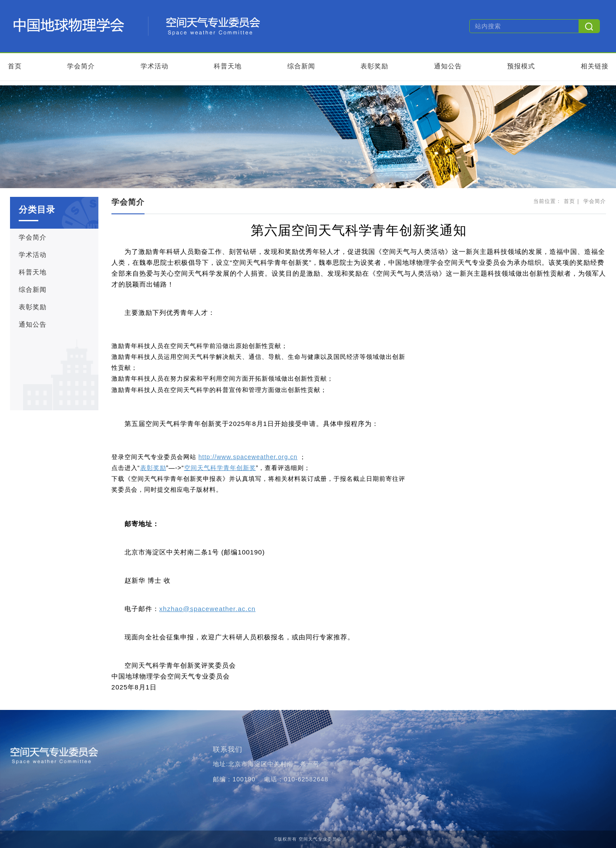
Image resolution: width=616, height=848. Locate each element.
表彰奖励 (374, 66)
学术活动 (155, 66)
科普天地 (228, 66)
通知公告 (448, 66)
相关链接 (595, 66)
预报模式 (521, 66)
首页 (15, 66)
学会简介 (81, 66)
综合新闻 (301, 66)
